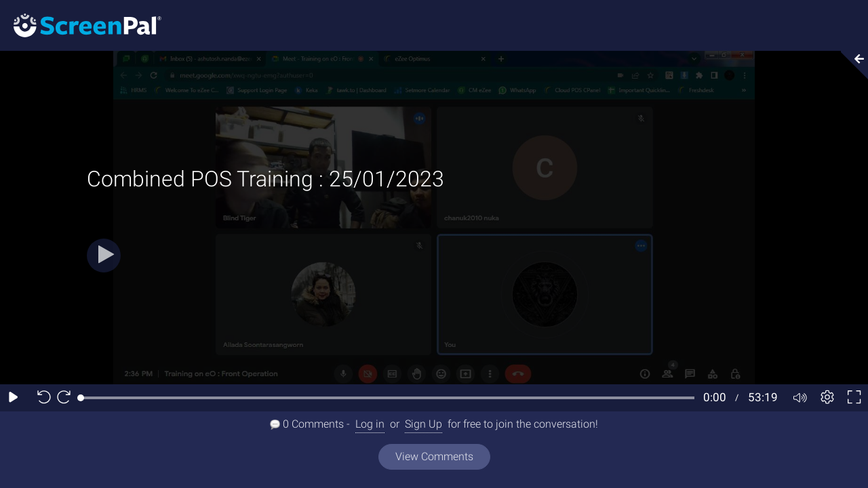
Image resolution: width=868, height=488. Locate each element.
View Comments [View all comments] (434, 456)
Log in (370, 424)
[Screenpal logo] (81, 25)
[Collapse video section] (850, 65)
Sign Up (423, 424)
